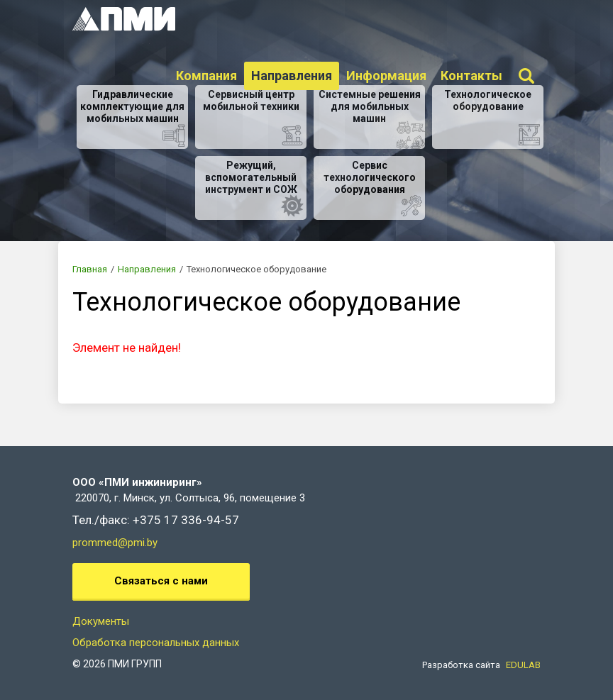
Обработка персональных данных (156, 643)
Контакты (471, 76)
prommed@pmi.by (115, 543)
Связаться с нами (161, 581)
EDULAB (523, 665)
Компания (206, 76)
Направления (292, 76)
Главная (90, 269)
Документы (101, 621)
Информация (386, 76)
